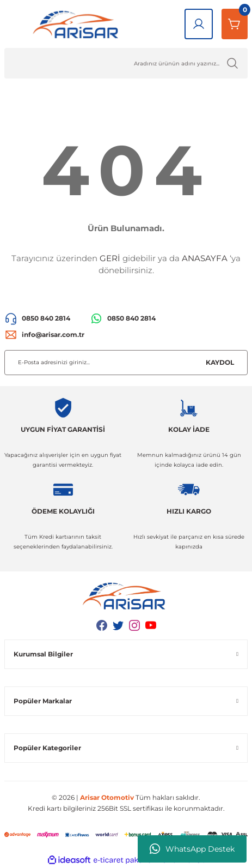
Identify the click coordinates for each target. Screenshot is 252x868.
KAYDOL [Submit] (220, 362)
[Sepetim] (235, 24)
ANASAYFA (205, 258)
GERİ (110, 258)
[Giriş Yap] (199, 24)
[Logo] (78, 24)
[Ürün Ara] (126, 63)
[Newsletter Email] (126, 363)
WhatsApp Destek (192, 849)
